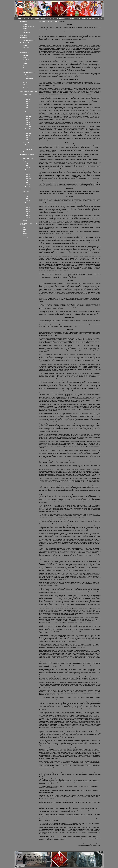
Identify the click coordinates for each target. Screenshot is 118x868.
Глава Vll (28, 174)
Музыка (25, 220)
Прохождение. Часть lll (29, 79)
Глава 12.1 (28, 118)
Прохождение (26, 33)
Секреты (25, 57)
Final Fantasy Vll (55, 22)
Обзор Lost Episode (28, 159)
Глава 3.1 (28, 99)
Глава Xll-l (28, 189)
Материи (25, 68)
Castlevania (84, 18)
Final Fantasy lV (25, 37)
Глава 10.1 (28, 114)
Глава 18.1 (28, 131)
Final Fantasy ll (24, 35)
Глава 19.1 (28, 133)
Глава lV (27, 168)
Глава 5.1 (28, 103)
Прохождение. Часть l (29, 72)
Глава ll (27, 163)
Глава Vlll (28, 209)
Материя (25, 152)
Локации (25, 28)
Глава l (25, 194)
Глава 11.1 (28, 116)
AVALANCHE (29, 149)
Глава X (27, 183)
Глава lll (27, 166)
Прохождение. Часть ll (29, 40)
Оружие (25, 66)
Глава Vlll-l (28, 176)
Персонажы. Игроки (31, 145)
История (25, 24)
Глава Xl (27, 185)
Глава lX (27, 180)
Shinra (27, 147)
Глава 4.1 (28, 101)
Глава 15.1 (28, 125)
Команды (25, 83)
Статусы (25, 31)
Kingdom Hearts (71, 18)
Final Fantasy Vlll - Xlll (41, 18)
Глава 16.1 (28, 127)
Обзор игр (99, 18)
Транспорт (26, 87)
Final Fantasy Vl (25, 43)
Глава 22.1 (28, 140)
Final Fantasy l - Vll (28, 18)
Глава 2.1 (28, 97)
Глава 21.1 (28, 137)
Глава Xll (28, 187)
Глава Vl (27, 172)
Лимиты (25, 70)
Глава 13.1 (28, 120)
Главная (19, 18)
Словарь (25, 62)
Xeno (78, 18)
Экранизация (61, 18)
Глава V (27, 170)
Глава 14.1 (28, 123)
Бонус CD (25, 89)
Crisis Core (52, 18)
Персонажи (26, 48)
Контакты (92, 18)
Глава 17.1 (28, 129)
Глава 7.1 (28, 108)
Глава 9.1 (28, 112)
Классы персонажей (28, 26)
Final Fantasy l (24, 21)
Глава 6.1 (28, 106)
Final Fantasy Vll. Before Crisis (28, 92)
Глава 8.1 (28, 110)
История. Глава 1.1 (28, 94)
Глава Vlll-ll (28, 178)
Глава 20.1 (28, 135)
